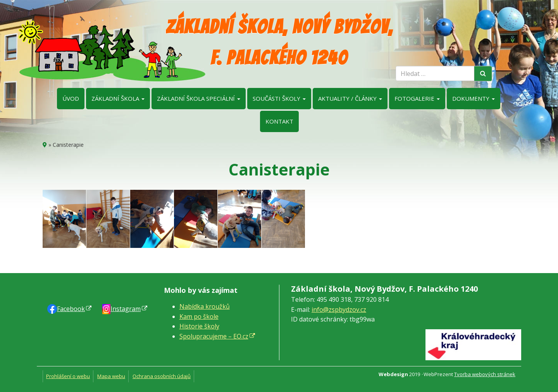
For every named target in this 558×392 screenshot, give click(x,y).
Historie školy (199, 326)
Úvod (71, 98)
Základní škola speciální (199, 98)
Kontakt (279, 121)
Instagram (126, 309)
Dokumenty (474, 98)
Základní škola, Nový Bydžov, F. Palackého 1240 (279, 42)
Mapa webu (111, 376)
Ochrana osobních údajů (162, 376)
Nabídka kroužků (205, 306)
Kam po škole (199, 316)
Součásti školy (279, 98)
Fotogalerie (417, 98)
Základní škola (118, 98)
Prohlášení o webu (68, 376)
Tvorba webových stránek (485, 374)
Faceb (71, 309)
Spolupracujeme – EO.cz (214, 336)
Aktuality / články (350, 98)
